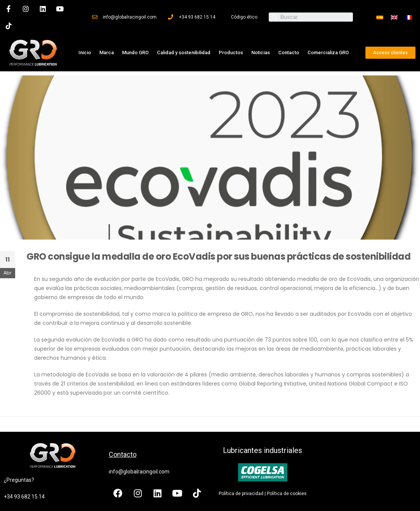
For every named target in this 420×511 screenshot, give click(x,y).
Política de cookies (287, 492)
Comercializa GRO (328, 51)
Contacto (289, 51)
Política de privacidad (241, 492)
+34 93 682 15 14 (24, 495)
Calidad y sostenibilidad (184, 51)
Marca (107, 51)
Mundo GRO (135, 51)
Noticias (261, 51)
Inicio (85, 51)
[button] (390, 51)
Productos (231, 51)
